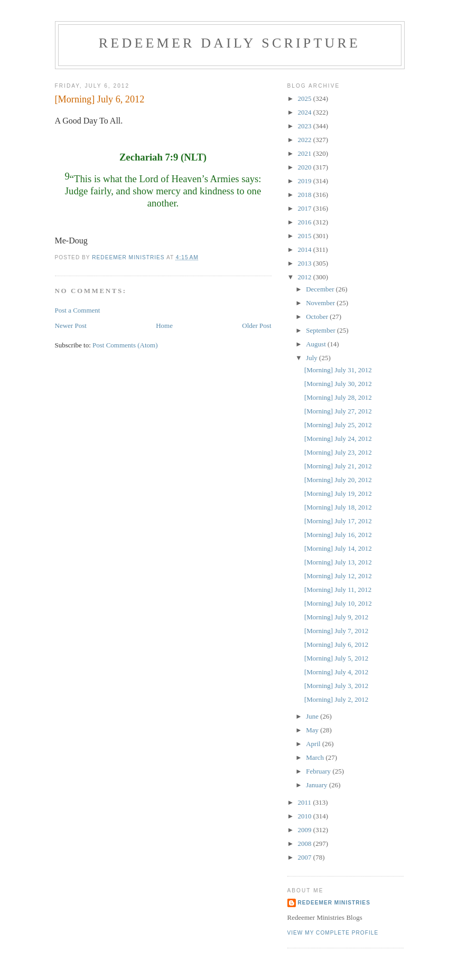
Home (164, 326)
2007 (306, 857)
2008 (306, 844)
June (313, 716)
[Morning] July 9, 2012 (336, 617)
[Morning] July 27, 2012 (338, 411)
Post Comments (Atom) (125, 345)
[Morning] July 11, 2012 (338, 590)
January (317, 785)
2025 (306, 98)
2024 (306, 112)
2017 (306, 208)
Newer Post (71, 326)
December (321, 289)
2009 (306, 830)
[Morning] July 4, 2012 (336, 672)
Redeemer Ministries (334, 903)
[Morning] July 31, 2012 (338, 370)
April (314, 744)
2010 (306, 816)
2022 (306, 140)
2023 (306, 126)
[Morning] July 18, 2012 (338, 507)
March (316, 757)
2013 (306, 263)
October (318, 317)
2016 (306, 222)
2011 (306, 802)
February (319, 771)
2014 (306, 249)
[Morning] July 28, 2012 (338, 397)
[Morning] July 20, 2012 (338, 480)
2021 (306, 153)
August (317, 344)
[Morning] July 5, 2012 (336, 658)
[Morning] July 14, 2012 (338, 548)
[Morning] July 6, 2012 (336, 644)
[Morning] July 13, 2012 (338, 562)
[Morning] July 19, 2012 (338, 493)
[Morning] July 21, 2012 (338, 466)
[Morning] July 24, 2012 (338, 439)
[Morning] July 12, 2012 (338, 576)
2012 (306, 277)
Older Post (256, 326)
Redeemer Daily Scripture (230, 43)
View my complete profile (333, 933)
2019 (306, 181)
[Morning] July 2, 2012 (336, 699)
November (321, 303)
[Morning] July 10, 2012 (338, 603)
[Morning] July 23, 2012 (338, 452)
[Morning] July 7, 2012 (336, 631)
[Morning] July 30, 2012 (338, 384)
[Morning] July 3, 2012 (336, 686)
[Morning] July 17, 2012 (338, 521)
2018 (306, 195)
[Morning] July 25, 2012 (338, 425)
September (321, 330)
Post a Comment (78, 310)
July (312, 358)
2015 (306, 236)
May (313, 730)
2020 (306, 167)
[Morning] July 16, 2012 (338, 535)
